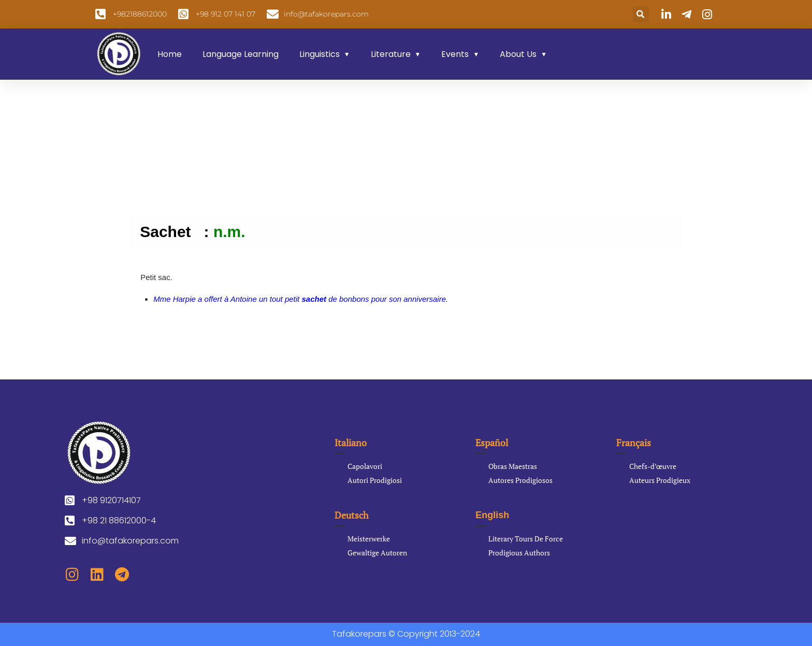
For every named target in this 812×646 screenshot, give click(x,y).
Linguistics (320, 54)
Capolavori (365, 466)
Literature (391, 54)
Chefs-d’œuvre (653, 466)
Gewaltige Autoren (377, 553)
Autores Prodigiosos (520, 480)
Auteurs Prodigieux (660, 480)
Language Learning (241, 54)
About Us (518, 54)
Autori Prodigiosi (375, 480)
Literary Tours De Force (526, 539)
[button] (641, 14)
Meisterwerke (369, 539)
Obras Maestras (513, 466)
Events (455, 54)
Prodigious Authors (519, 553)
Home (170, 54)
